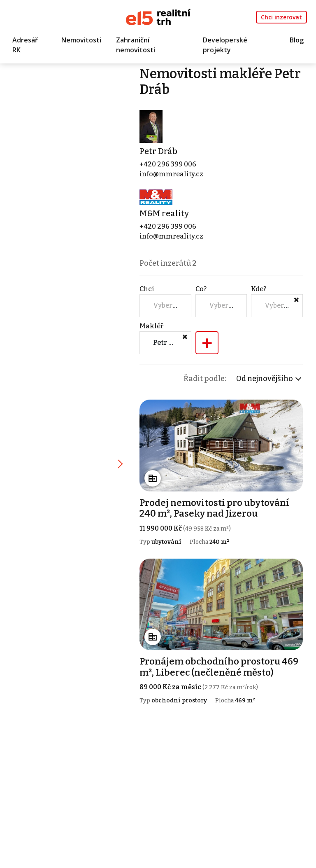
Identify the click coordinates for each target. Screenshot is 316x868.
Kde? (259, 289)
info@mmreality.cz (171, 174)
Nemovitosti (81, 40)
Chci (147, 289)
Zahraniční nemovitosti (136, 45)
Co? (201, 289)
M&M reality (164, 213)
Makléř (151, 326)
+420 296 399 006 (168, 164)
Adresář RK (25, 45)
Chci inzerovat (281, 17)
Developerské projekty (225, 45)
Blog (297, 40)
